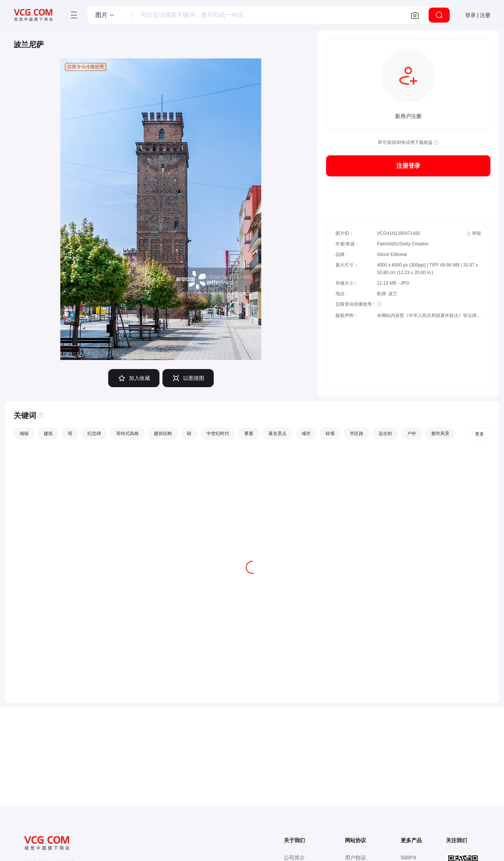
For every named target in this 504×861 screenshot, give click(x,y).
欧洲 (381, 294)
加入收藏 (134, 378)
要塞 (249, 434)
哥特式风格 (127, 434)
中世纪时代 (218, 434)
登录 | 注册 (478, 15)
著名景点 (277, 434)
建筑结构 (163, 434)
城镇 (24, 434)
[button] (105, 15)
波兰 (393, 294)
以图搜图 (188, 378)
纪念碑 (94, 434)
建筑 (48, 434)
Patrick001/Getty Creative (403, 244)
